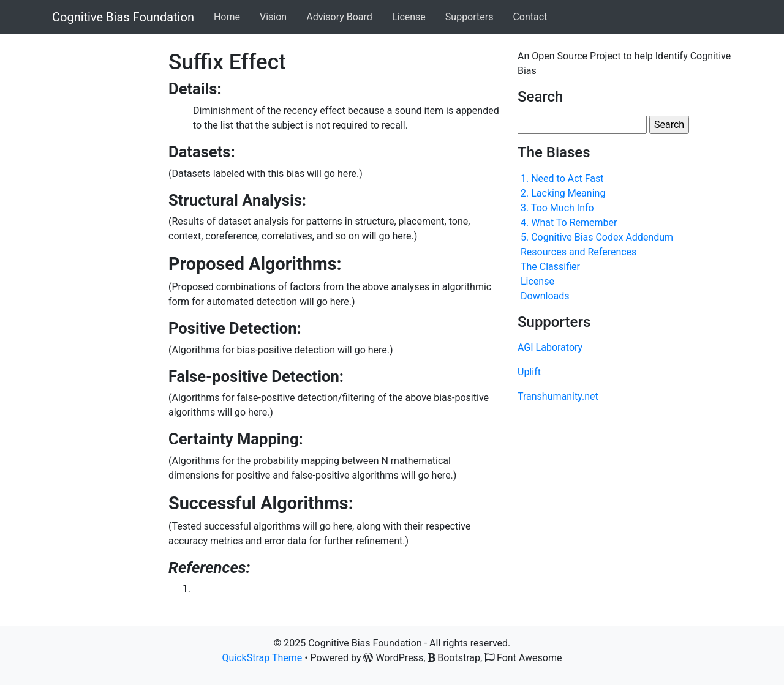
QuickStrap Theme (262, 658)
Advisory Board (339, 17)
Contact (530, 17)
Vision (273, 17)
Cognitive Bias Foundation (123, 17)
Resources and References (579, 252)
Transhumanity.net (558, 396)
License (409, 17)
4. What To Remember (569, 223)
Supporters (469, 17)
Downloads (545, 296)
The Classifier (550, 267)
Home (227, 17)
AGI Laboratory (550, 347)
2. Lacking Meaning (563, 193)
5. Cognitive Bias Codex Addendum (597, 237)
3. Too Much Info (557, 208)
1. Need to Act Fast (562, 178)
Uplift (529, 372)
